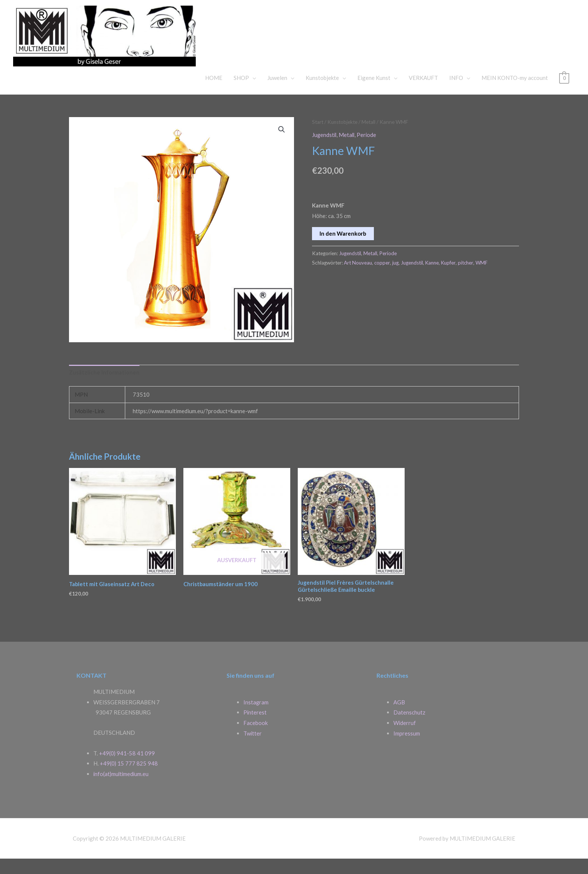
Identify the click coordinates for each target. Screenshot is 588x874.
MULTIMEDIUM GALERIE (320, 39)
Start (318, 136)
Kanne (433, 276)
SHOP (241, 92)
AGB (399, 717)
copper (382, 276)
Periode (368, 149)
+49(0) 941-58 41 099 (127, 768)
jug (396, 276)
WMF (484, 276)
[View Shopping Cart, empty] (564, 92)
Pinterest (255, 727)
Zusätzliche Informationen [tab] (104, 387)
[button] (282, 144)
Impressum (407, 748)
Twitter (253, 748)
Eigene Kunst (374, 92)
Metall (371, 136)
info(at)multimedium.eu (122, 789)
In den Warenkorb (343, 247)
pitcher (468, 276)
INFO (456, 92)
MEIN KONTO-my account (515, 92)
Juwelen (277, 92)
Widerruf (405, 738)
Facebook (256, 738)
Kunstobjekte (322, 92)
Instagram (256, 717)
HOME (214, 92)
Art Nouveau (358, 276)
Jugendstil (325, 149)
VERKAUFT (423, 92)
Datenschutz (409, 727)
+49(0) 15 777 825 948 (129, 779)
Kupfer (450, 276)
